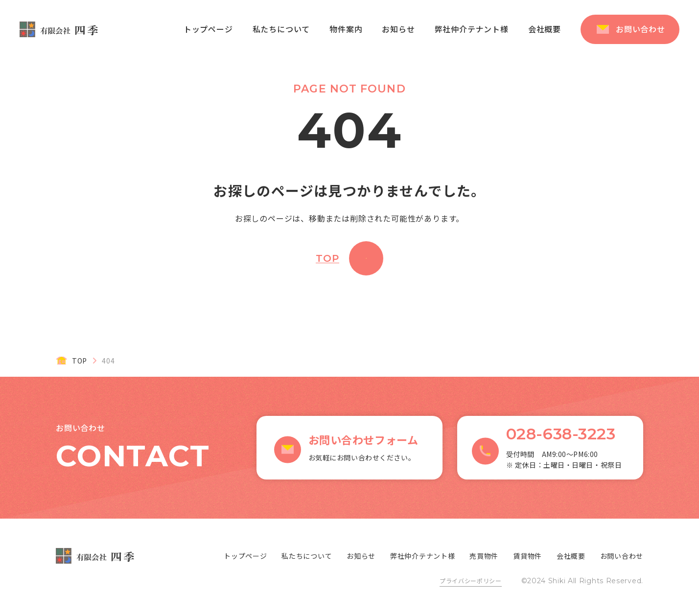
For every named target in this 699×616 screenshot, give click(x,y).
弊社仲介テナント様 (472, 29)
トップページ (208, 29)
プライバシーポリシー (470, 581)
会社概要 (545, 29)
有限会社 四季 (59, 29)
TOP (327, 258)
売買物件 (484, 556)
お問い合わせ (641, 29)
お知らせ (398, 29)
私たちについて (281, 29)
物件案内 (346, 29)
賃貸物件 (527, 556)
